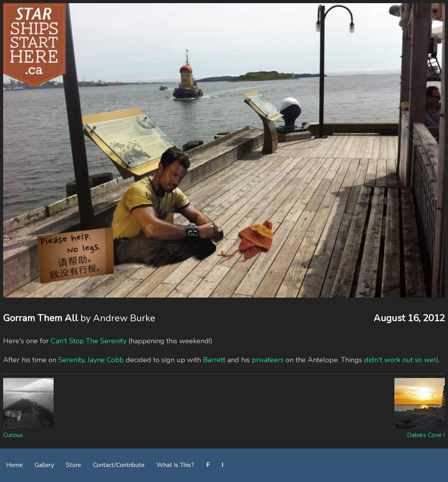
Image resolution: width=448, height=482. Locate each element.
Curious (13, 435)
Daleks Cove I (426, 435)
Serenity (71, 360)
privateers (268, 360)
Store (73, 465)
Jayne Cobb (106, 360)
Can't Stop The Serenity (89, 341)
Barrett (214, 360)
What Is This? (175, 465)
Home (14, 465)
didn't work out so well (401, 360)
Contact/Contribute (119, 465)
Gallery (44, 465)
